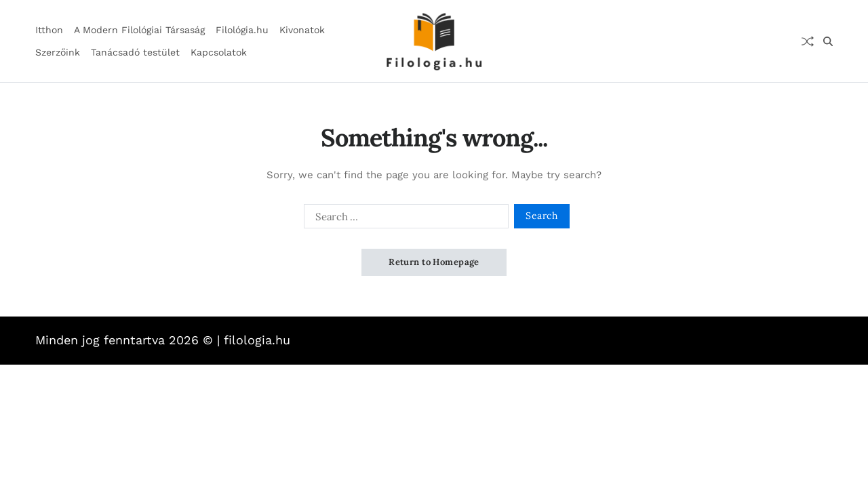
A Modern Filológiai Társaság (139, 30)
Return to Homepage (434, 262)
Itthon (49, 30)
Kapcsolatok (219, 52)
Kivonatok (302, 30)
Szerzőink (58, 52)
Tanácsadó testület (135, 52)
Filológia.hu (242, 30)
